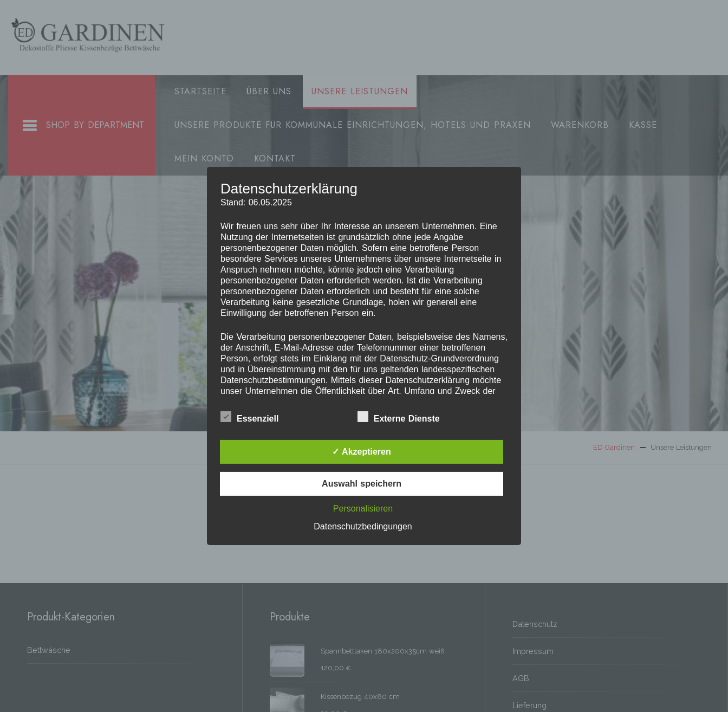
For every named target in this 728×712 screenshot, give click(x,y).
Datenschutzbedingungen (363, 526)
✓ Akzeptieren (362, 452)
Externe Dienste (399, 417)
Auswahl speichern (362, 484)
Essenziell (249, 417)
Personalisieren (363, 509)
